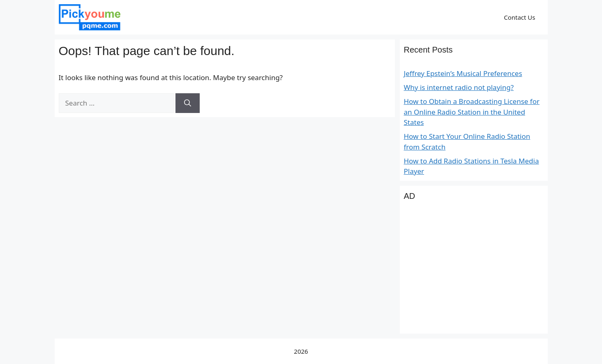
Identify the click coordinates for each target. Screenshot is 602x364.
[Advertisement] (474, 272)
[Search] (188, 103)
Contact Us (519, 17)
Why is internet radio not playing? (459, 87)
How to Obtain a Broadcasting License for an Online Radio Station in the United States (472, 112)
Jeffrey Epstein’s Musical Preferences (463, 73)
